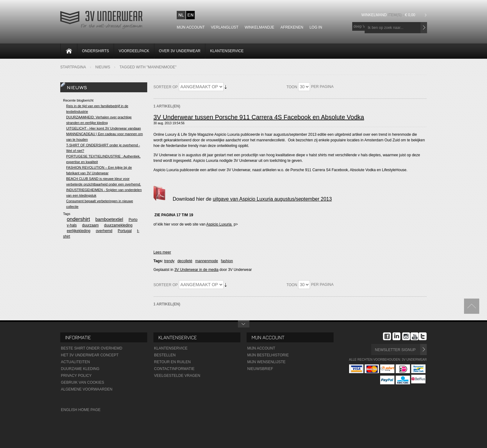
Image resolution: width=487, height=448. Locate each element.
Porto (133, 220)
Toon (292, 87)
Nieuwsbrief (260, 369)
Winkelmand (389, 15)
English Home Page (81, 410)
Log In (316, 27)
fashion (227, 261)
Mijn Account (261, 348)
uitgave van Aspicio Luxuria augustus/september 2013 (272, 199)
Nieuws (103, 67)
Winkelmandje (259, 27)
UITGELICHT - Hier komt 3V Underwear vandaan (104, 128)
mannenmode (207, 261)
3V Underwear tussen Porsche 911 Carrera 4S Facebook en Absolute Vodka (259, 117)
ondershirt (78, 219)
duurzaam (90, 225)
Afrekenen (292, 27)
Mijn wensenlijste (266, 362)
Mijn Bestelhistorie (268, 355)
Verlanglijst (225, 27)
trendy (169, 261)
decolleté (185, 261)
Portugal (125, 231)
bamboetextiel (109, 219)
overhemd (104, 231)
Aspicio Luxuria (219, 224)
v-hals (72, 225)
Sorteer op (166, 87)
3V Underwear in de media (196, 270)
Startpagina (73, 67)
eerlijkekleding (79, 231)
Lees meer (162, 252)
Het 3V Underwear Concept (90, 355)
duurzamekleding (118, 225)
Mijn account (191, 27)
